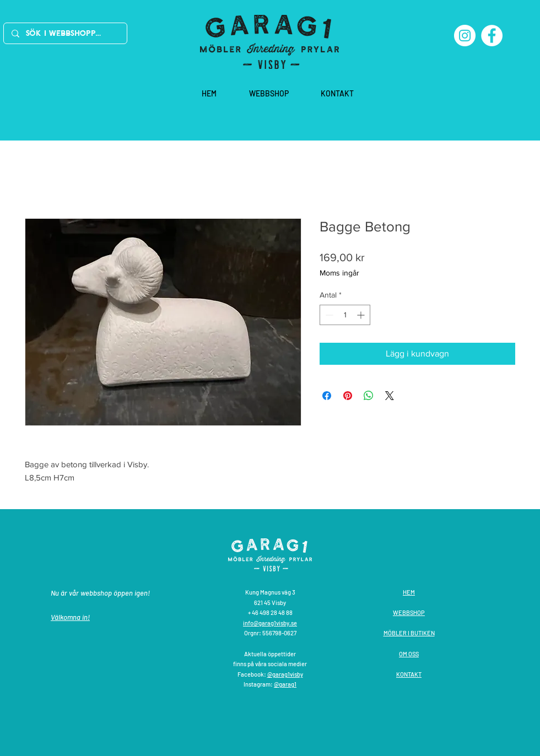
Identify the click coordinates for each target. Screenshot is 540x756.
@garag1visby (285, 674)
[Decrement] (328, 315)
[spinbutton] (345, 315)
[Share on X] (390, 396)
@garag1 (285, 684)
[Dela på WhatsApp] (369, 396)
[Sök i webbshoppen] (65, 33)
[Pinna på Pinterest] (348, 396)
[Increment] (362, 315)
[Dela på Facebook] (327, 396)
